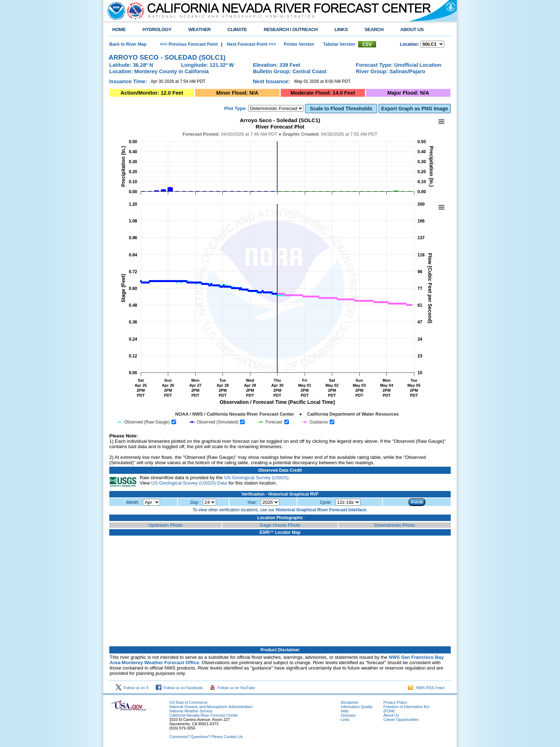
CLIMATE (237, 29)
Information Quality (357, 708)
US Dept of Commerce (188, 703)
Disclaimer (350, 703)
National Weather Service (191, 712)
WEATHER (199, 29)
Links (345, 721)
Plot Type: (236, 109)
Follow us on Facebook (179, 689)
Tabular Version (339, 45)
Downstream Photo (394, 526)
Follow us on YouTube (232, 689)
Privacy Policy (395, 703)
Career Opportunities (401, 721)
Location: (410, 45)
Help (345, 712)
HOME (119, 29)
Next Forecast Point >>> (251, 45)
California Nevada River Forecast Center (204, 716)
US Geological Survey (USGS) (256, 479)
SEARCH (374, 29)
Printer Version (299, 45)
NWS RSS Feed (426, 689)
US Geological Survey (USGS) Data (189, 484)
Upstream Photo (165, 526)
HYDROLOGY (157, 29)
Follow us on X (132, 689)
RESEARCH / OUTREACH (291, 29)
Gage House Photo (280, 526)
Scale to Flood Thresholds (341, 110)
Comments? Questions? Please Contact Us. (206, 738)
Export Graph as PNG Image (414, 110)
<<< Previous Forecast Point (189, 45)
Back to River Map (128, 45)
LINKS (341, 29)
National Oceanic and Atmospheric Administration (211, 708)
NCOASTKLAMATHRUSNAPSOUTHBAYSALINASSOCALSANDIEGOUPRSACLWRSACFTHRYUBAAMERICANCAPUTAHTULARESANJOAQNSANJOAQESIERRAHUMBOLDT (432, 45)
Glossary (348, 716)
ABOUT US (412, 29)
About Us (391, 716)
